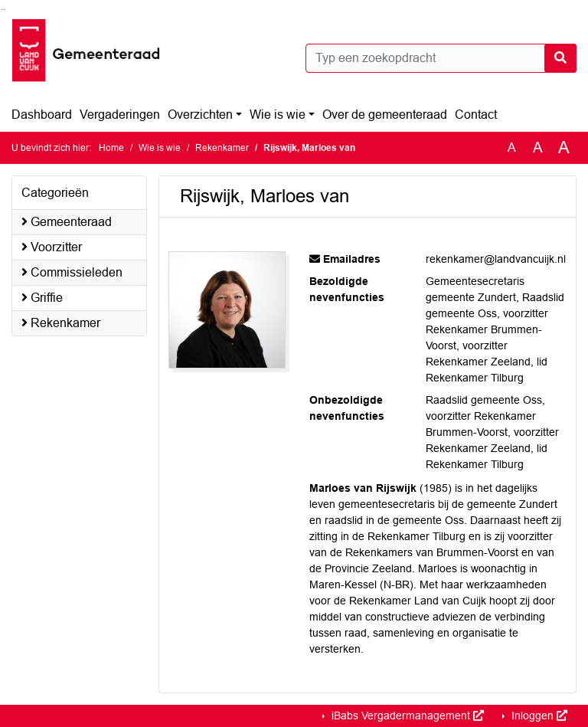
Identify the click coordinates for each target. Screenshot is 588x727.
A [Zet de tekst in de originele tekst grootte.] (512, 147)
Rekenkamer (222, 148)
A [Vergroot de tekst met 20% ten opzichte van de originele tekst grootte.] (538, 147)
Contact (476, 115)
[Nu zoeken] (560, 58)
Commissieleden (72, 272)
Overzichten (200, 115)
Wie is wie (278, 115)
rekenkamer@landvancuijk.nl (496, 259)
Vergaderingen (120, 115)
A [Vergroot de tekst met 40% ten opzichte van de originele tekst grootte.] (564, 148)
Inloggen (538, 716)
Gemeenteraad (67, 222)
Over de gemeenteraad (385, 115)
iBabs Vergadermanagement (406, 716)
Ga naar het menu (4, 10)
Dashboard (42, 115)
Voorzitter (52, 247)
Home (111, 148)
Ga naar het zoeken (2, 10)
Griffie (42, 298)
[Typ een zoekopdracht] (441, 58)
